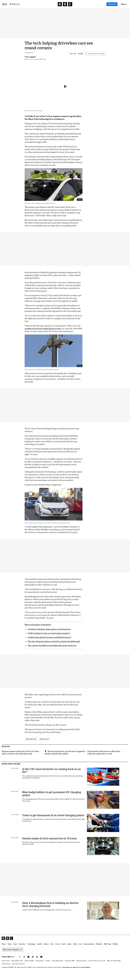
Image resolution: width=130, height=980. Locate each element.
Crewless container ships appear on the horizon (49, 634)
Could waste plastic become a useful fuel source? (49, 642)
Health (56, 11)
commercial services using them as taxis (43, 333)
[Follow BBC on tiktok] (33, 962)
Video (92, 11)
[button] (4, 4)
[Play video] (65, 91)
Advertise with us (82, 966)
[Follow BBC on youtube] (41, 962)
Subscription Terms (17, 966)
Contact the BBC (70, 966)
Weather (99, 949)
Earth (80, 11)
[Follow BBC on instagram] (28, 962)
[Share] (73, 59)
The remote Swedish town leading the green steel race (52, 650)
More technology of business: (38, 630)
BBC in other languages (13, 955)
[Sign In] (124, 4)
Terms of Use (6, 966)
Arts (69, 11)
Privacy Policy (40, 966)
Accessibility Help (57, 966)
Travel (74, 11)
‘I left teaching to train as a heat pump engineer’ (49, 638)
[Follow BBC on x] (20, 962)
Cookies (48, 966)
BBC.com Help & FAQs (114, 966)
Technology (48, 11)
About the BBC (29, 966)
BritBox (115, 949)
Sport (32, 11)
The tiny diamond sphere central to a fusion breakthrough (54, 646)
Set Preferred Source (18, 969)
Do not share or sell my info (97, 966)
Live (97, 11)
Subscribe (112, 4)
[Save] (80, 59)
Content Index (6, 969)
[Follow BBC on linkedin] (37, 962)
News (27, 11)
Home (21, 11)
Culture (63, 11)
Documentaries (106, 11)
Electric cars (44, 744)
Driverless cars (31, 744)
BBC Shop (108, 949)
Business (39, 11)
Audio (86, 11)
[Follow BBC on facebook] (24, 962)
